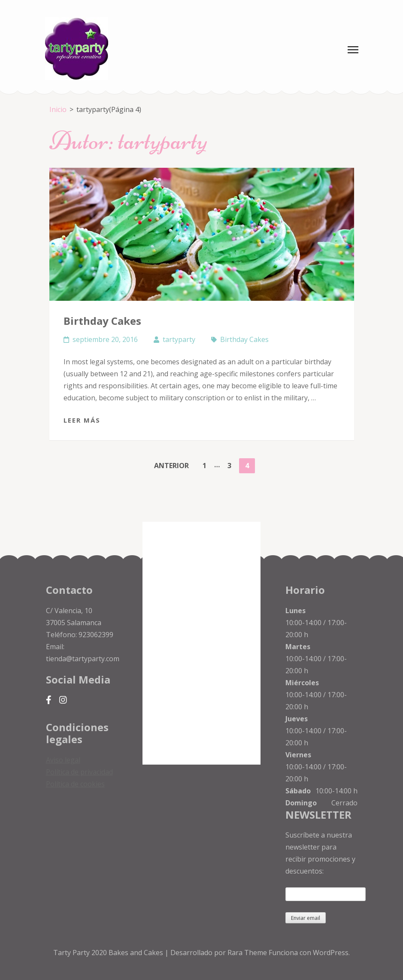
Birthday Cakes (102, 321)
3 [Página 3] (232, 464)
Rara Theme (248, 953)
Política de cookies (75, 784)
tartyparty (179, 339)
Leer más (82, 420)
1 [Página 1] (207, 464)
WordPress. (331, 953)
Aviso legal (63, 760)
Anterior (171, 466)
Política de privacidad (79, 772)
